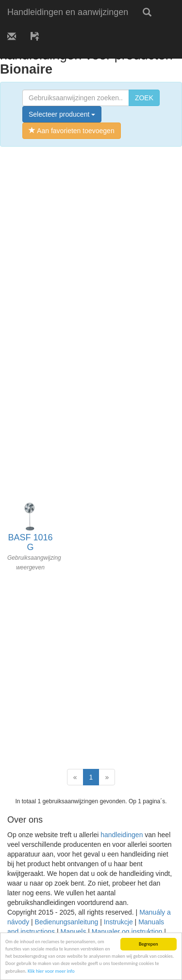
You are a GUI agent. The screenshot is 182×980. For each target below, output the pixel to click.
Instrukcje (118, 922)
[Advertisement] (91, 247)
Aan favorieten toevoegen (72, 131)
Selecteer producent (62, 114)
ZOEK (144, 98)
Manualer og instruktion (127, 932)
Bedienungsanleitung (67, 922)
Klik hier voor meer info (51, 971)
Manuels (73, 932)
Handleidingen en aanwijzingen (68, 12)
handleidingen (122, 835)
